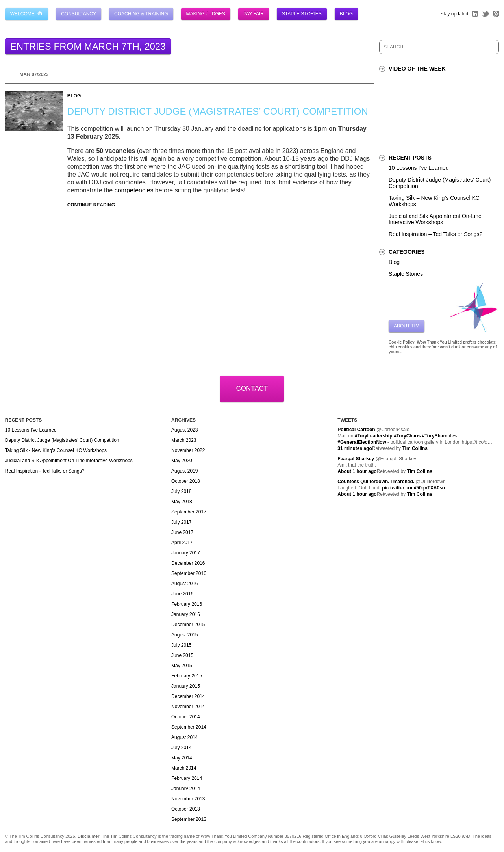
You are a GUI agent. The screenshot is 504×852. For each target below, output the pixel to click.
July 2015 (181, 645)
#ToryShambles (439, 436)
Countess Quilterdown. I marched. (376, 482)
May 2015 (182, 666)
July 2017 (181, 522)
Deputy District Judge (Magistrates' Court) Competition (62, 440)
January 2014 (186, 789)
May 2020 (182, 461)
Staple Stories (302, 14)
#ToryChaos (407, 436)
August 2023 (184, 430)
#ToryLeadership (374, 436)
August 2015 (184, 635)
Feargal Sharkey (356, 459)
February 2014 (187, 778)
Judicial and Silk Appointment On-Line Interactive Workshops (435, 219)
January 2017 (186, 553)
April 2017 (182, 543)
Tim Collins (415, 448)
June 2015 (182, 655)
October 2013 (186, 809)
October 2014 (186, 717)
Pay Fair (254, 14)
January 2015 (186, 686)
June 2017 (182, 532)
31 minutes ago (355, 448)
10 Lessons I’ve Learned (419, 168)
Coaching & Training (141, 14)
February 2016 (187, 604)
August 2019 (184, 471)
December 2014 (188, 696)
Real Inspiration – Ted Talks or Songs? (435, 234)
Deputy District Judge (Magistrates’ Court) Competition (218, 111)
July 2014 (181, 748)
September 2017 (189, 512)
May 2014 (182, 758)
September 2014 (189, 727)
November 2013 (188, 799)
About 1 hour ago (357, 471)
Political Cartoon (356, 430)
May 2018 (182, 502)
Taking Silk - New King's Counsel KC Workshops (56, 450)
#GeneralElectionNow (362, 442)
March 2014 (184, 768)
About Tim (407, 326)
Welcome (27, 14)
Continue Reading (91, 205)
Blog (346, 14)
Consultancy (79, 14)
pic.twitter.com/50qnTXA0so (413, 488)
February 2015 (187, 676)
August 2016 (184, 584)
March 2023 (184, 440)
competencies (134, 190)
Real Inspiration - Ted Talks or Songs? (45, 471)
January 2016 (186, 614)
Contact (252, 388)
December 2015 (188, 625)
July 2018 (181, 491)
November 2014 (188, 707)
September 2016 (189, 573)
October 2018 (186, 481)
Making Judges (206, 14)
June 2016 (182, 594)
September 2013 (189, 819)
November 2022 (188, 450)
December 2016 (188, 563)
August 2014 (184, 737)
